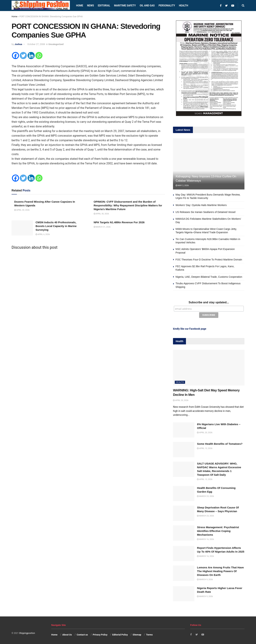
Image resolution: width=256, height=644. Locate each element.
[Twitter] (23, 56)
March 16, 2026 (205, 539)
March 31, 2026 (102, 227)
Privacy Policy (100, 634)
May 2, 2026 (182, 185)
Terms (149, 634)
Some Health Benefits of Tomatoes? (220, 443)
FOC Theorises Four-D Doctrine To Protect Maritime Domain (209, 260)
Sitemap (137, 634)
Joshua (18, 44)
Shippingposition (27, 632)
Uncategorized (56, 44)
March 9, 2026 (205, 579)
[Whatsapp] (39, 56)
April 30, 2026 (22, 210)
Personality (167, 6)
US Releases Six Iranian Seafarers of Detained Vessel (205, 212)
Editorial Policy (120, 634)
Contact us (82, 634)
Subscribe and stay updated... (209, 302)
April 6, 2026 (43, 234)
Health (183, 6)
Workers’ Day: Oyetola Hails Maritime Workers (201, 205)
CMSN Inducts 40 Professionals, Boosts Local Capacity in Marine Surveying (56, 226)
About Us (67, 634)
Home (80, 6)
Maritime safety (125, 6)
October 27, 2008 (36, 44)
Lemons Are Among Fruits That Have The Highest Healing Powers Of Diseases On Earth (220, 570)
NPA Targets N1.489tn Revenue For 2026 (119, 222)
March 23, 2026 (205, 495)
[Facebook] (15, 56)
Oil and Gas (147, 6)
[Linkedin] (31, 56)
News (91, 6)
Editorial (104, 6)
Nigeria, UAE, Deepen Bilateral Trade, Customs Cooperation (209, 277)
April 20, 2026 (181, 400)
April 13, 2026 (205, 448)
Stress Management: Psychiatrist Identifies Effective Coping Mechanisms (218, 530)
